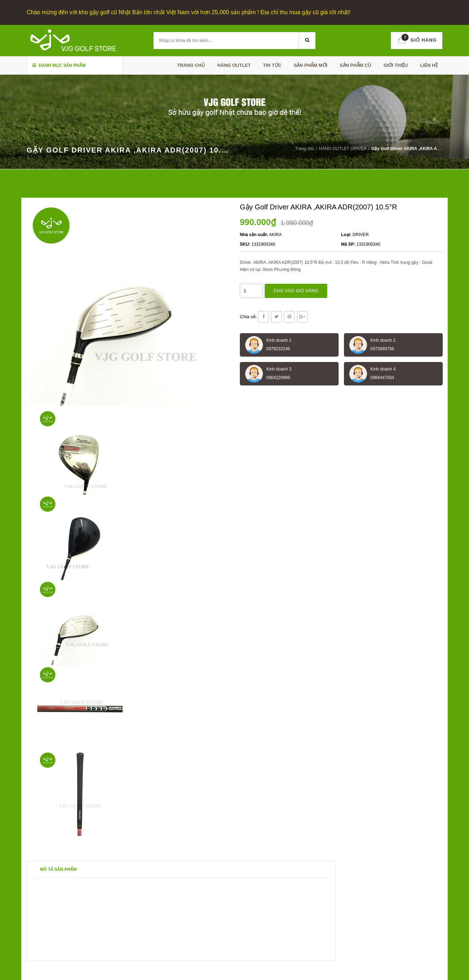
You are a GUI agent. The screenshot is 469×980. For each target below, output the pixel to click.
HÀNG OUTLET (234, 65)
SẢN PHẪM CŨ (355, 65)
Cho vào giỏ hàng (296, 291)
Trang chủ (191, 65)
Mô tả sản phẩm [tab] (58, 869)
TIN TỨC (272, 65)
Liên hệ (429, 65)
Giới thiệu (395, 65)
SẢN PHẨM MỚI (311, 65)
